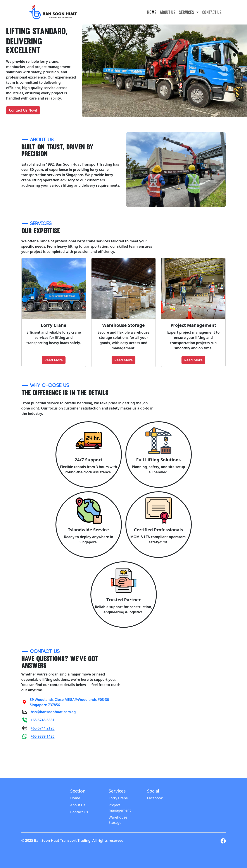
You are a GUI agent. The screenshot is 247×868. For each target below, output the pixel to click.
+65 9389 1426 (38, 736)
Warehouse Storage (118, 820)
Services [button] (187, 12)
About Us (168, 12)
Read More (54, 360)
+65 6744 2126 (38, 728)
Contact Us (212, 12)
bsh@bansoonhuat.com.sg (49, 712)
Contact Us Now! (23, 110)
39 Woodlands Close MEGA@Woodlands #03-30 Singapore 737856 (66, 702)
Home (152, 12)
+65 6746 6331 (38, 720)
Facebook (155, 798)
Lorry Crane (118, 798)
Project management (120, 808)
